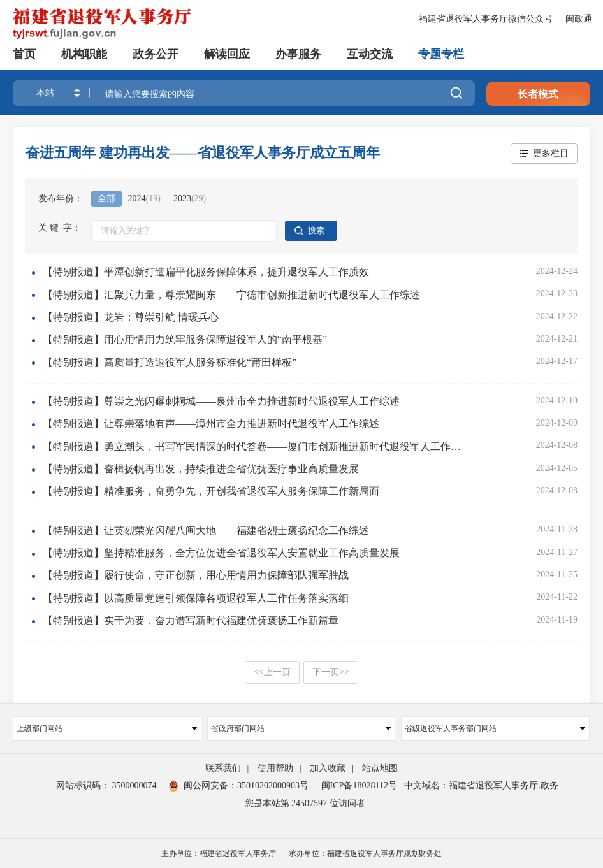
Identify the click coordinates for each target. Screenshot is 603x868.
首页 (24, 54)
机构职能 (84, 54)
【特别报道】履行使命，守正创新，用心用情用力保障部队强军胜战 (196, 575)
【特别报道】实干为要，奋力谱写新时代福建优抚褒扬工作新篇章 (191, 620)
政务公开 (156, 54)
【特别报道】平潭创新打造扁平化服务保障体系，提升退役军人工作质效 (206, 272)
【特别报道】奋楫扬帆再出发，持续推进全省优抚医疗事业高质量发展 (201, 469)
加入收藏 (328, 768)
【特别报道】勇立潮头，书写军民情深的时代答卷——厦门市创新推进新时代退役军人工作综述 (256, 446)
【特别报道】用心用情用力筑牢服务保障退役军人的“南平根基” (185, 339)
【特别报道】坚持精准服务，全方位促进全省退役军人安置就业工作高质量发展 (221, 553)
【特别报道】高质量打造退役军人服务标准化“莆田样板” (170, 362)
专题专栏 (441, 54)
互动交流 (370, 54)
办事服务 (298, 54)
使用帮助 (275, 768)
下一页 (331, 672)
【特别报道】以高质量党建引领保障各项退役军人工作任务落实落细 (196, 598)
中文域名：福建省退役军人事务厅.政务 (481, 785)
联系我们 (223, 768)
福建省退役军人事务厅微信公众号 (487, 19)
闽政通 (579, 19)
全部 (106, 199)
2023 (190, 199)
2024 (144, 199)
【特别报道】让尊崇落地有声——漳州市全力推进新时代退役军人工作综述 (211, 423)
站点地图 (380, 768)
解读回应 (227, 54)
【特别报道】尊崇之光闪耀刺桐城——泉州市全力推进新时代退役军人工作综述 (221, 401)
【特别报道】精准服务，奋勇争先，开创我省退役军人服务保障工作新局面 (211, 491)
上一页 (272, 672)
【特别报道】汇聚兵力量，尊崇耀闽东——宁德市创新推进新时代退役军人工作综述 (231, 295)
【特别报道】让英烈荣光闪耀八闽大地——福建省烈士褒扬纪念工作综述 (206, 531)
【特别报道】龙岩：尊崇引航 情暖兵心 (131, 317)
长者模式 (538, 94)
